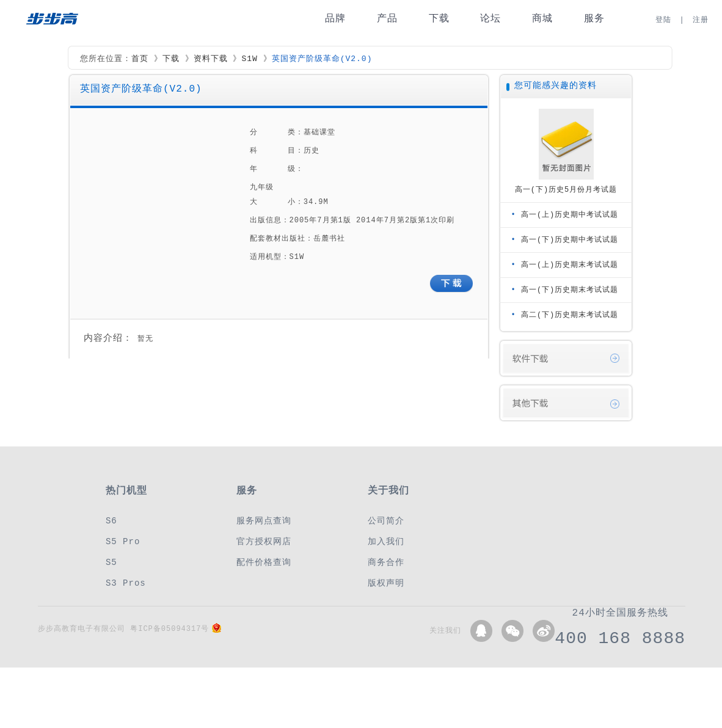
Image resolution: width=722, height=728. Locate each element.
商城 (542, 19)
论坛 (490, 19)
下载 (439, 19)
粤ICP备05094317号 (170, 629)
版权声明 (386, 583)
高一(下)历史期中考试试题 (570, 240)
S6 (111, 521)
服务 (594, 19)
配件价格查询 (264, 562)
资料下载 (211, 59)
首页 (140, 59)
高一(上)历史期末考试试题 (570, 265)
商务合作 (386, 562)
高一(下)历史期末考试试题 (570, 290)
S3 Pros (126, 583)
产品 (387, 19)
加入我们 (386, 541)
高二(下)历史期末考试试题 (570, 315)
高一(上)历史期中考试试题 (570, 215)
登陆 (663, 20)
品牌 (335, 19)
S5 (111, 562)
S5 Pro (123, 541)
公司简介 (386, 521)
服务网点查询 (264, 521)
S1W (249, 59)
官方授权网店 (264, 541)
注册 (701, 20)
